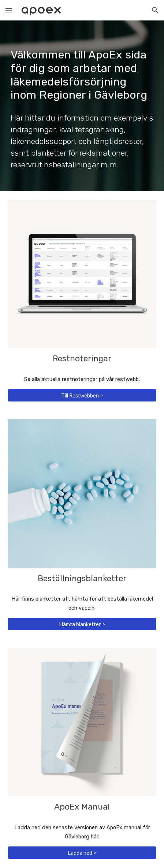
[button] (9, 10)
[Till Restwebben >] (82, 395)
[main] (82, 68)
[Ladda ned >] (82, 853)
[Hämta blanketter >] (82, 624)
